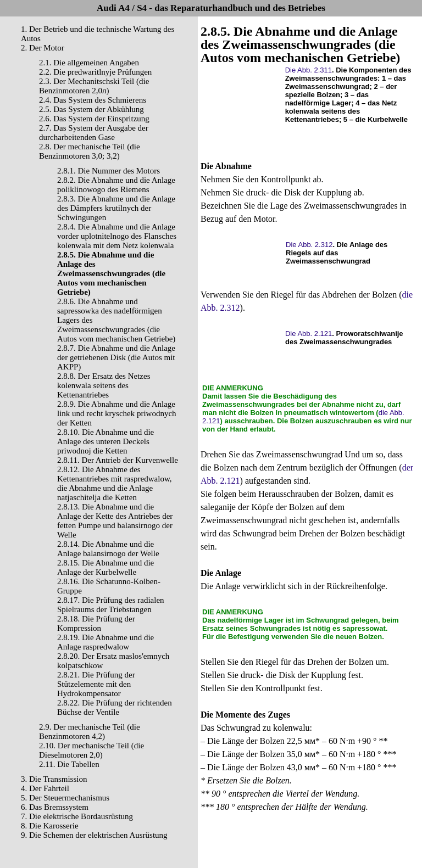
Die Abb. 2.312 (309, 245)
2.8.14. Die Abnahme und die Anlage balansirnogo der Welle (108, 549)
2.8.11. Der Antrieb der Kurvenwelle (118, 460)
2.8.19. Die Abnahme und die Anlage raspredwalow (105, 642)
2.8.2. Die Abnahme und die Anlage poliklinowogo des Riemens (116, 185)
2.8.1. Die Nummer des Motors (109, 171)
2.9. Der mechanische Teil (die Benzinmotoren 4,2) (90, 732)
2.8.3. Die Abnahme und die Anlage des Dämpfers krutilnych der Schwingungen (116, 208)
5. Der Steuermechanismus (65, 798)
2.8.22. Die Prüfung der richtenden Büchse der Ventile (115, 707)
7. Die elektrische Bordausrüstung (77, 816)
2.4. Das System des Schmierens (93, 100)
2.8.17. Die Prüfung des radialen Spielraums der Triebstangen (111, 605)
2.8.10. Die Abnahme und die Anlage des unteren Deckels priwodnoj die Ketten (105, 441)
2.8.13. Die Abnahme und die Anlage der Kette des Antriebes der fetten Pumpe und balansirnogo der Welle (115, 521)
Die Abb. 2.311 (309, 70)
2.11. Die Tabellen (69, 764)
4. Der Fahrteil (45, 788)
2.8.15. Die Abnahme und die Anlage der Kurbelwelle (105, 567)
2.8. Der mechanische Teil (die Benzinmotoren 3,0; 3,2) (90, 151)
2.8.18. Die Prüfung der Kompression (96, 623)
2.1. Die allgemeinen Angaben (89, 63)
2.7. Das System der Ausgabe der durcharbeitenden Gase (94, 133)
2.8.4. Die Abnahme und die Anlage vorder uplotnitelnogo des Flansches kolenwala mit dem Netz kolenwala (117, 236)
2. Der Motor (43, 48)
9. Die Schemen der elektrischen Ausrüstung (94, 835)
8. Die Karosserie (50, 826)
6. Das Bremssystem (55, 807)
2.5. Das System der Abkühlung (91, 109)
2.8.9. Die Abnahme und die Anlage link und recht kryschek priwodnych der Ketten (117, 413)
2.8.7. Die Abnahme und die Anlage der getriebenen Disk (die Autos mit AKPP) (116, 357)
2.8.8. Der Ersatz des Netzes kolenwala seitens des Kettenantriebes (104, 385)
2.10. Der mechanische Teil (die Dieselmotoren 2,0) (91, 750)
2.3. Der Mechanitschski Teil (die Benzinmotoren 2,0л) (94, 86)
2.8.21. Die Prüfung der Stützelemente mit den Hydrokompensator (96, 684)
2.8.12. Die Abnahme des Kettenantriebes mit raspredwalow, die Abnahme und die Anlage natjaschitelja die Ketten (115, 483)
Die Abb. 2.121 (309, 334)
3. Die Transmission (54, 779)
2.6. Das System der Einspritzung (94, 119)
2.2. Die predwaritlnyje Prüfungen (95, 72)
